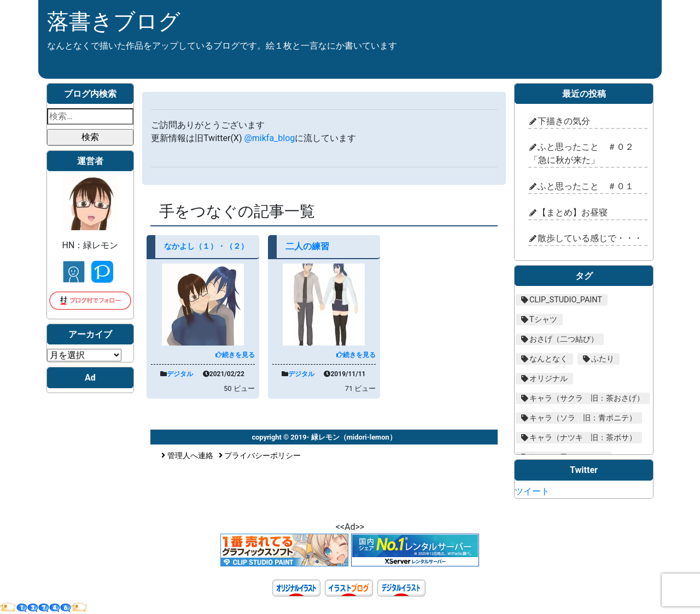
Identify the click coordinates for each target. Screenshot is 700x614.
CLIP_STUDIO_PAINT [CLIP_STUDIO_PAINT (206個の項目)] (566, 300)
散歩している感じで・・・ (590, 238)
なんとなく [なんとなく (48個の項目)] (549, 359)
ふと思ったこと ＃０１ (586, 186)
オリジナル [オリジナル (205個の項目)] (549, 379)
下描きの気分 (564, 121)
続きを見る (235, 355)
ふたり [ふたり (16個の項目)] (603, 359)
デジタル (180, 374)
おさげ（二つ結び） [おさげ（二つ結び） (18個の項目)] (564, 339)
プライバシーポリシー (260, 456)
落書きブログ (114, 22)
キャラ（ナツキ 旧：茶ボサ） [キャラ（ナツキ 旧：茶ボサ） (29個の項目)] (583, 438)
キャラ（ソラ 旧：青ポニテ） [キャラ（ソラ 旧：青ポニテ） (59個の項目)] (583, 418)
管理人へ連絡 (187, 456)
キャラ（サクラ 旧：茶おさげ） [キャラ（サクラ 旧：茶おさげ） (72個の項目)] (587, 398)
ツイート (532, 491)
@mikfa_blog (269, 138)
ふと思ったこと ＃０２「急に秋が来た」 (582, 153)
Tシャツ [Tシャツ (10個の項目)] (543, 320)
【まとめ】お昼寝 (573, 212)
